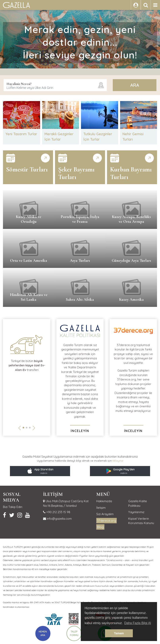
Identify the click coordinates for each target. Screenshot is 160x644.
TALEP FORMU (74, 633)
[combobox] (55, 85)
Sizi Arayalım (105, 514)
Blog (100, 527)
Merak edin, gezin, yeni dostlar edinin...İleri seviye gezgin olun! (80, 42)
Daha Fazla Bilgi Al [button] (138, 623)
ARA (135, 85)
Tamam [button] (119, 633)
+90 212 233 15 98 (58, 512)
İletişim (101, 508)
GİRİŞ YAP (119, 5)
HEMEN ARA (43, 633)
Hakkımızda (104, 501)
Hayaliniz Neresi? (19, 84)
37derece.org (107, 521)
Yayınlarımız (136, 512)
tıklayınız (118, 461)
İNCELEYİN (80, 431)
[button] (23, 428)
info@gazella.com (59, 519)
